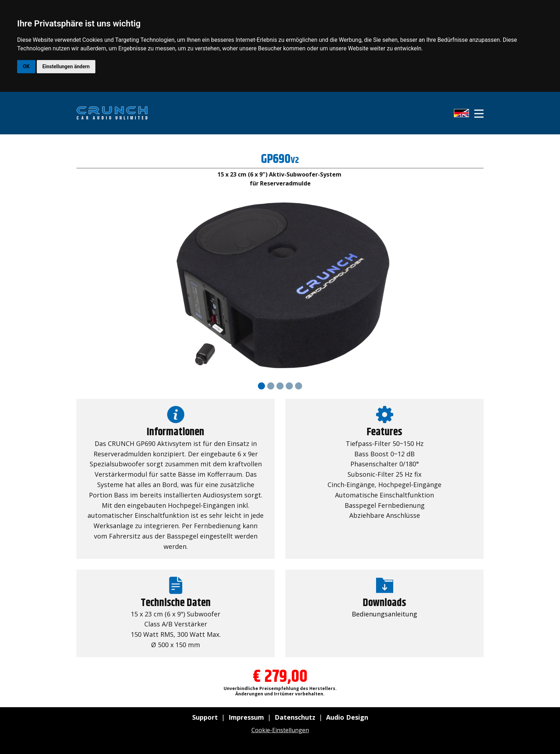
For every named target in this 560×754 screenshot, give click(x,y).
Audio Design (347, 717)
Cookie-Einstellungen (280, 730)
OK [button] (26, 66)
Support (205, 717)
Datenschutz (295, 717)
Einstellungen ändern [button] (66, 66)
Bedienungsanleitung (384, 614)
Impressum (246, 717)
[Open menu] (479, 114)
